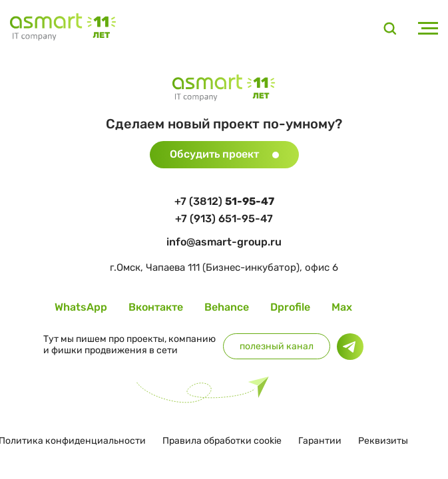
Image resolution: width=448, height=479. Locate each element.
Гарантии (320, 441)
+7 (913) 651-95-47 (224, 219)
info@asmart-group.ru (224, 242)
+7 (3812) (224, 201)
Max (342, 307)
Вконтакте (156, 307)
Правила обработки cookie (222, 441)
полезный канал (277, 346)
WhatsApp (81, 307)
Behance (227, 307)
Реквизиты (383, 441)
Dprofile (290, 307)
